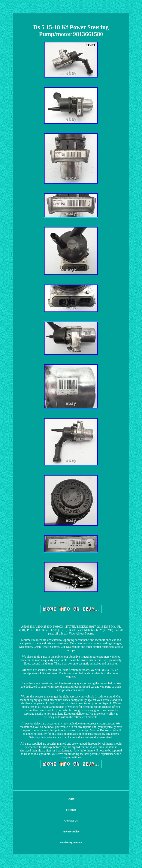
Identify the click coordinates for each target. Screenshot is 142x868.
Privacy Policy (71, 831)
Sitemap (71, 810)
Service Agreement (71, 842)
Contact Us (71, 821)
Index (71, 799)
